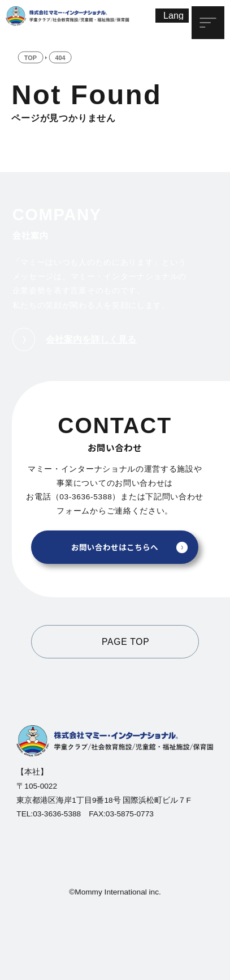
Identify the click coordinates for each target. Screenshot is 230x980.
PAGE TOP (125, 642)
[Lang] (172, 16)
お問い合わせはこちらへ (115, 547)
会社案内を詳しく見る (75, 339)
